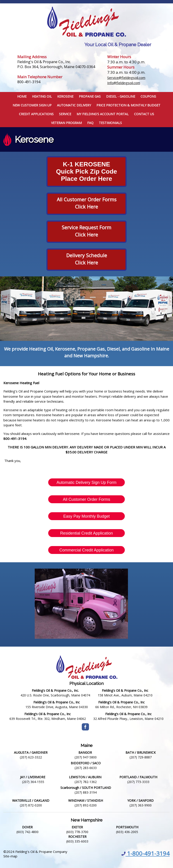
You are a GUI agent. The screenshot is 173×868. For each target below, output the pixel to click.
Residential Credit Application (86, 533)
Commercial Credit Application (86, 550)
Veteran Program (66, 123)
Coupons (148, 96)
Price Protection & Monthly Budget (128, 105)
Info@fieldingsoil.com (124, 83)
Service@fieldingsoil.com (126, 78)
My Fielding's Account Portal (103, 114)
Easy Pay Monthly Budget (86, 516)
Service (65, 114)
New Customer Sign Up (32, 105)
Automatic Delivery (74, 105)
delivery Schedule (87, 255)
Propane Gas (90, 96)
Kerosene (65, 96)
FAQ (90, 123)
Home (22, 96)
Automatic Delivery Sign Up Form (86, 482)
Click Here (86, 263)
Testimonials (110, 123)
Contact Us (144, 114)
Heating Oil (42, 96)
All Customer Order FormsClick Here (87, 203)
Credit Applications (36, 114)
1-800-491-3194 (146, 853)
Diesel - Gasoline (121, 96)
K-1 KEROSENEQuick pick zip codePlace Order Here (87, 171)
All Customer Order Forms (86, 499)
